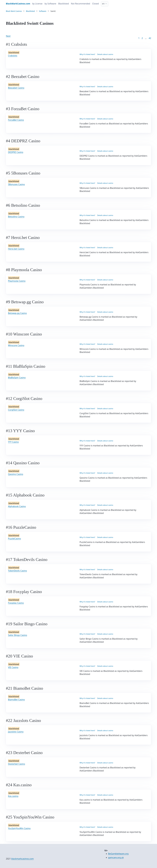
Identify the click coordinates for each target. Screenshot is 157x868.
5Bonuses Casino (16, 184)
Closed (96, 4)
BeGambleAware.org (118, 854)
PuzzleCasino (14, 539)
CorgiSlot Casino (16, 410)
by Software (50, 4)
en (103, 4)
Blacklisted (64, 4)
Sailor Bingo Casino (18, 635)
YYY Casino (13, 442)
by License (37, 4)
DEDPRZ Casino (16, 152)
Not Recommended (80, 4)
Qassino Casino (16, 474)
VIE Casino (13, 667)
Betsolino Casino (16, 217)
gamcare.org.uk (116, 857)
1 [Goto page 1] (139, 38)
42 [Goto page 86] (150, 38)
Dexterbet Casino (17, 764)
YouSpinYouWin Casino (19, 828)
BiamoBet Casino (16, 700)
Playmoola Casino (17, 281)
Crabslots (13, 56)
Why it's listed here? (87, 54)
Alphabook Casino (17, 506)
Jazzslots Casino (16, 732)
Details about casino (105, 54)
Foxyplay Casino (16, 603)
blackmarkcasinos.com (23, 859)
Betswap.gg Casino (17, 313)
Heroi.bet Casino (16, 249)
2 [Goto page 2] (142, 38)
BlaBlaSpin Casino (17, 378)
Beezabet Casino (16, 88)
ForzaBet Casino (16, 120)
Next (8, 36)
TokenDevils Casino (17, 571)
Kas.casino (13, 796)
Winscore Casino (16, 345)
